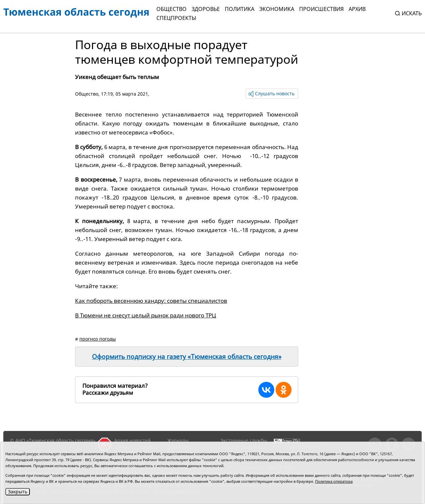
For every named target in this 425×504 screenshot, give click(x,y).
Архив (357, 9)
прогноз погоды (98, 339)
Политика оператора (334, 481)
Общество (171, 9)
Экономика (277, 9)
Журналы (178, 440)
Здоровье (206, 9)
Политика (240, 9)
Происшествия (321, 9)
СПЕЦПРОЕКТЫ (176, 18)
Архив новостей (132, 440)
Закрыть (18, 492)
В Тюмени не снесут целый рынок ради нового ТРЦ (146, 315)
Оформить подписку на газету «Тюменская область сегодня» (187, 357)
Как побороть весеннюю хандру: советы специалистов (151, 301)
